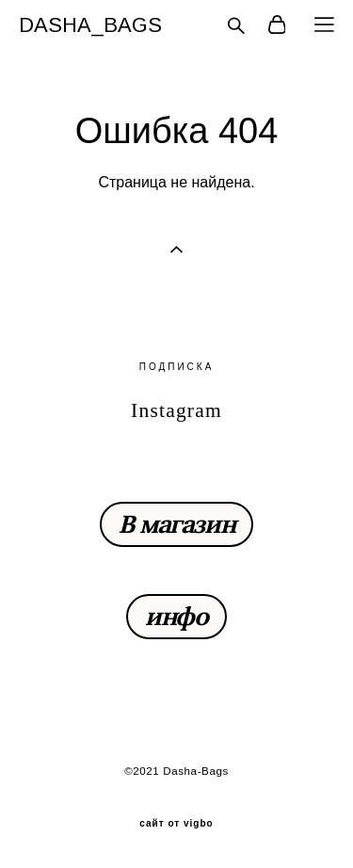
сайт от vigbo (176, 824)
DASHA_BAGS (90, 25)
